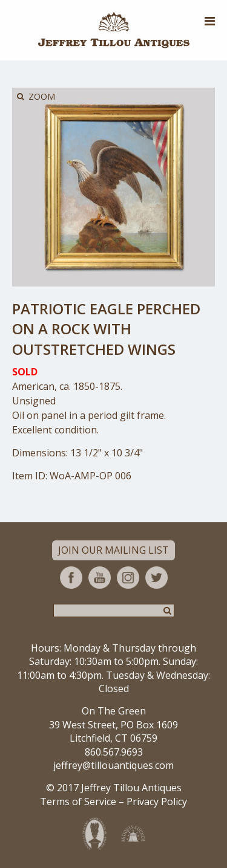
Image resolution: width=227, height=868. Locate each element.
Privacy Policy (157, 802)
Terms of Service (78, 802)
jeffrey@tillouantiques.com (113, 765)
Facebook (71, 578)
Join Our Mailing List (113, 550)
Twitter (156, 578)
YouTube (100, 578)
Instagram (128, 578)
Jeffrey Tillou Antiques (114, 30)
